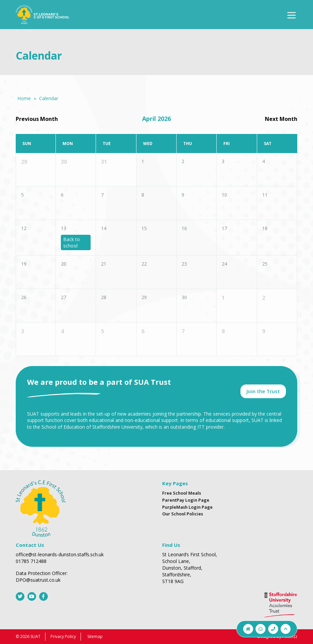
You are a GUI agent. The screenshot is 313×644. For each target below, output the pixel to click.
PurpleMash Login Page (187, 507)
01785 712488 (31, 561)
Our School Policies (183, 514)
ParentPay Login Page (186, 500)
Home (24, 98)
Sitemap (95, 636)
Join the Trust (263, 391)
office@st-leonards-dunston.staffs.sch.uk (60, 554)
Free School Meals (182, 493)
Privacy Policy (63, 636)
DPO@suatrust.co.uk (38, 580)
